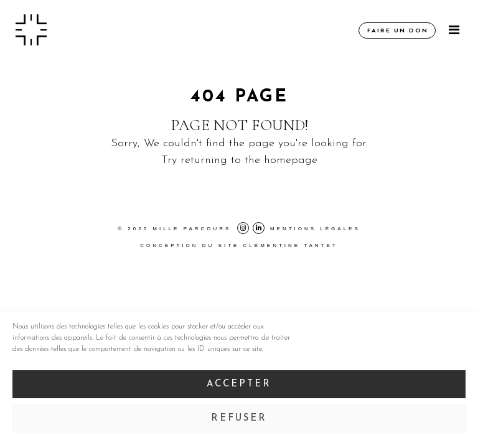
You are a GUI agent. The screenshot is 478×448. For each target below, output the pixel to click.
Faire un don (398, 31)
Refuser (239, 418)
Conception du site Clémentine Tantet (239, 245)
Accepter (239, 384)
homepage (291, 160)
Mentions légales (315, 229)
